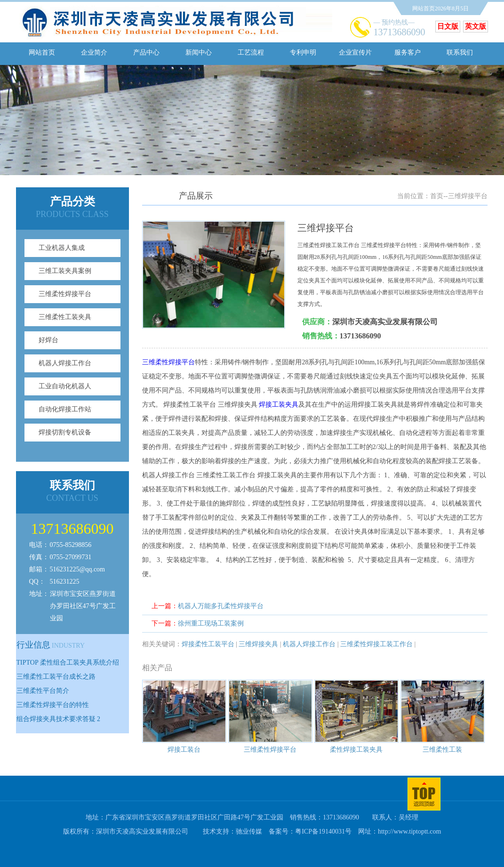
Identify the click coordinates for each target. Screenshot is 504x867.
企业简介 (94, 52)
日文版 (448, 26)
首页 (437, 196)
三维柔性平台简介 (43, 691)
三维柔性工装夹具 (65, 317)
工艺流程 (251, 52)
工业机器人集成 (62, 248)
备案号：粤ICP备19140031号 (310, 831)
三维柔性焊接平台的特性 (53, 705)
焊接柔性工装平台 (208, 644)
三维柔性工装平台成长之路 (56, 677)
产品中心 (146, 52)
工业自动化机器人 (65, 386)
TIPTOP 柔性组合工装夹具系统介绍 (68, 662)
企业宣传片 (355, 52)
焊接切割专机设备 (65, 432)
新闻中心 (199, 52)
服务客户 (408, 52)
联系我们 (460, 52)
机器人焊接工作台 (65, 363)
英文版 (476, 26)
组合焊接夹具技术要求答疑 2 (59, 719)
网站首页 (42, 52)
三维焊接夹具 (258, 644)
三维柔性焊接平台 (65, 294)
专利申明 (303, 52)
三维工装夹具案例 (65, 271)
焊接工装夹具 (279, 405)
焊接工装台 (184, 750)
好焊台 (48, 340)
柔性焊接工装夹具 (356, 750)
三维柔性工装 (442, 750)
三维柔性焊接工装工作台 (376, 644)
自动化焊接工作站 (65, 409)
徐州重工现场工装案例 (211, 623)
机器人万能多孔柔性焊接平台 (221, 606)
